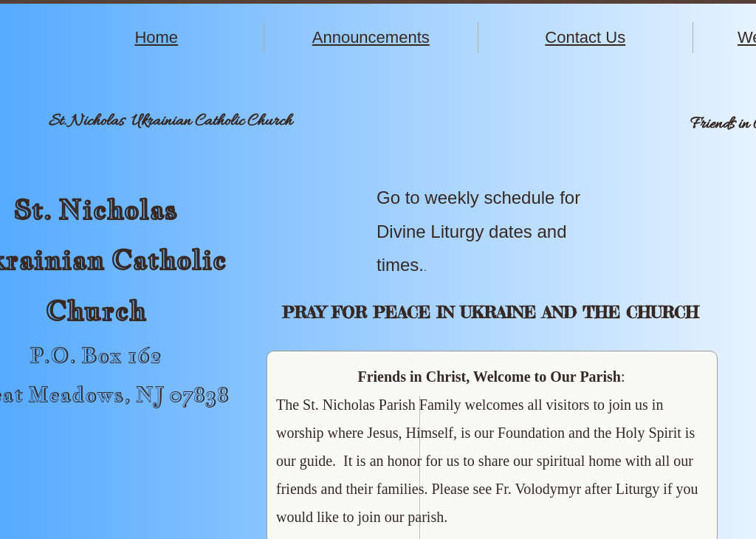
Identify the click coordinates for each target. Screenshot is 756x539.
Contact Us (585, 37)
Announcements (371, 37)
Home (156, 37)
